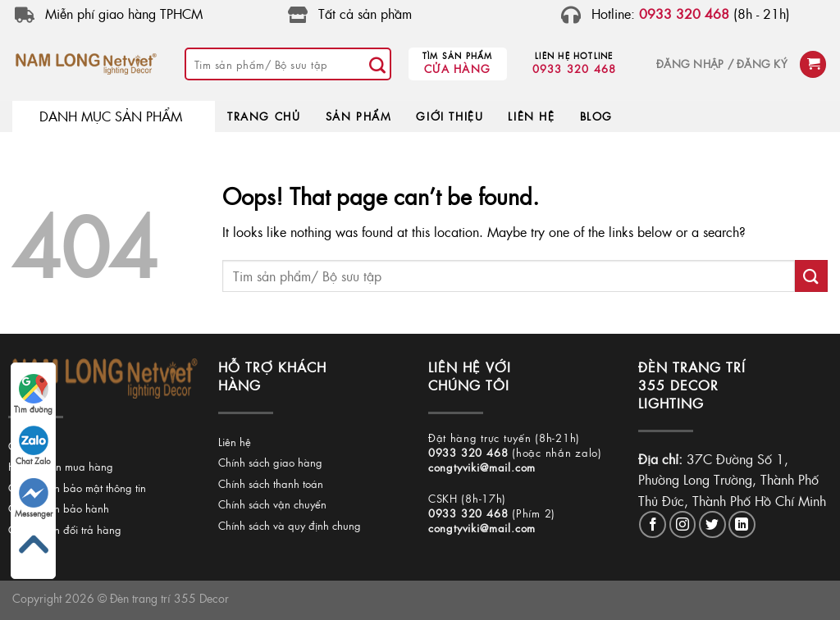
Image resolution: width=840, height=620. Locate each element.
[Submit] (378, 64)
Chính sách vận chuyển (272, 504)
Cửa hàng (457, 68)
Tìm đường (33, 394)
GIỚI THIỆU (450, 116)
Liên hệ (235, 442)
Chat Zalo (33, 446)
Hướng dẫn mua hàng (61, 466)
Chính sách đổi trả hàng (65, 529)
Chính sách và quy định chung (290, 525)
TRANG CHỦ (264, 116)
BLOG (596, 116)
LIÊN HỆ (531, 116)
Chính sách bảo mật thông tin (77, 488)
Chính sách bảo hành (59, 508)
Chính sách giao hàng (270, 462)
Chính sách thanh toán (271, 483)
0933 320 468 (575, 68)
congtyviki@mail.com (482, 467)
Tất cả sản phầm (365, 14)
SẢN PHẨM (359, 116)
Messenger (34, 499)
